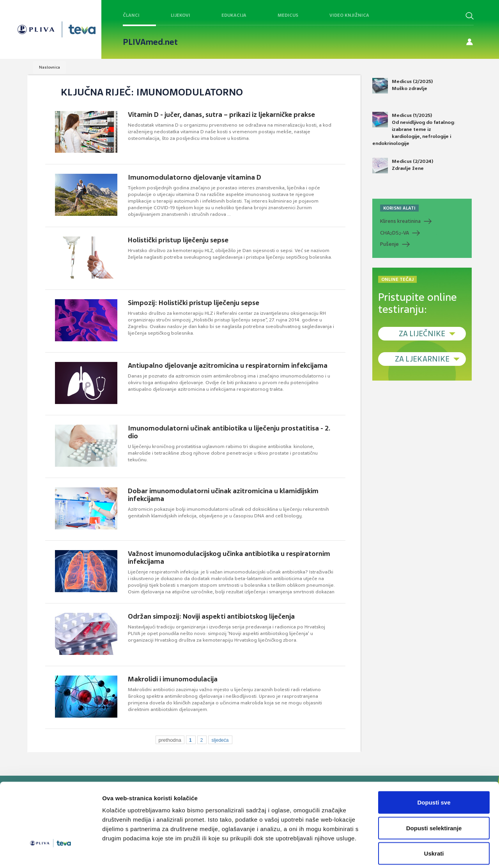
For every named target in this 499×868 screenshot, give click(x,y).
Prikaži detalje (404, 853)
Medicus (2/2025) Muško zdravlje (403, 86)
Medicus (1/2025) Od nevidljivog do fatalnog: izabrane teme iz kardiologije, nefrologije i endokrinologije (414, 129)
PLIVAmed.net (150, 42)
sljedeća (220, 740)
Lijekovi (180, 15)
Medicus (288, 15)
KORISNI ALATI (399, 208)
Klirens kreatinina (400, 221)
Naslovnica (50, 67)
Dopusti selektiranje (434, 791)
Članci (131, 15)
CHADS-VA (395, 233)
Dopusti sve (434, 766)
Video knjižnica (349, 15)
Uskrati (434, 817)
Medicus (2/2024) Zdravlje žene (403, 166)
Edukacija (234, 15)
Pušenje (389, 244)
